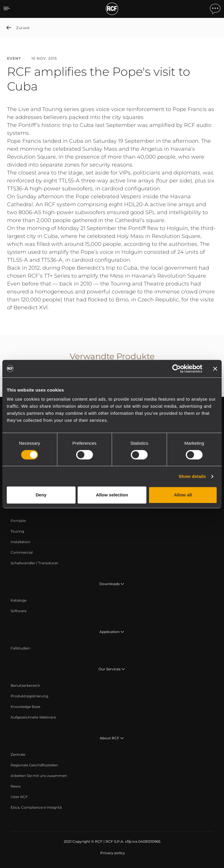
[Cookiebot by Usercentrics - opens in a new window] (177, 369)
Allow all (183, 495)
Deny (41, 495)
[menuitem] (18, 521)
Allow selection (112, 495)
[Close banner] (215, 369)
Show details (192, 476)
